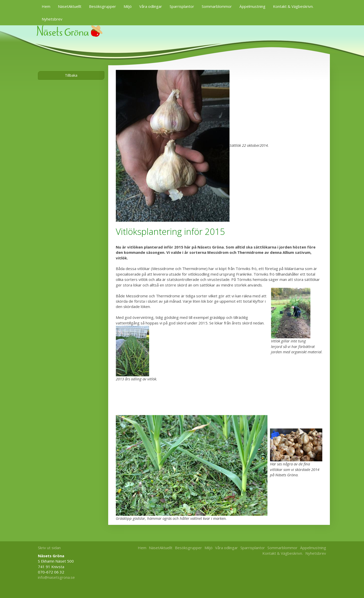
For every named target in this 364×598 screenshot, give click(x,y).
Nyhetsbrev (52, 19)
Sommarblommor (217, 6)
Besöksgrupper (103, 6)
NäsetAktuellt (70, 6)
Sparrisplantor (182, 6)
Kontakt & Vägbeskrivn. (293, 6)
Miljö (128, 6)
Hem (46, 6)
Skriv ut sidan (49, 548)
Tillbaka (71, 75)
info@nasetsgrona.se (56, 577)
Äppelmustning (252, 6)
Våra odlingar (151, 6)
